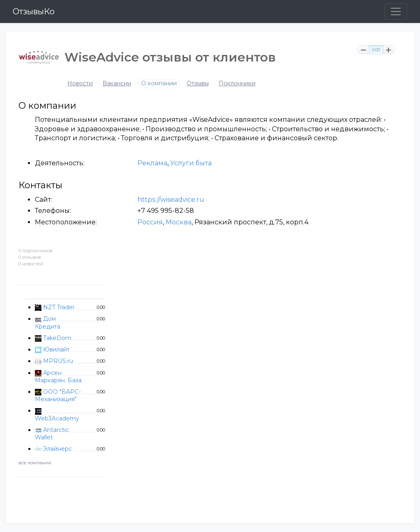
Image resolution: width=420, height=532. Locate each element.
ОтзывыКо (34, 11)
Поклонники (237, 83)
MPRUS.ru (58, 361)
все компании (35, 463)
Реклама (152, 163)
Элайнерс (57, 449)
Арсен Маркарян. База (58, 377)
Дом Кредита (48, 322)
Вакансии (117, 83)
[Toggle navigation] (396, 11)
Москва (179, 222)
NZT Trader (59, 307)
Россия (150, 222)
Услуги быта (191, 163)
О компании (159, 83)
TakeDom (57, 338)
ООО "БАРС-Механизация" (58, 395)
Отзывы (198, 83)
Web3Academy (57, 418)
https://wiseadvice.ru (171, 200)
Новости (80, 83)
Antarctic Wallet (52, 434)
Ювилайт (56, 349)
